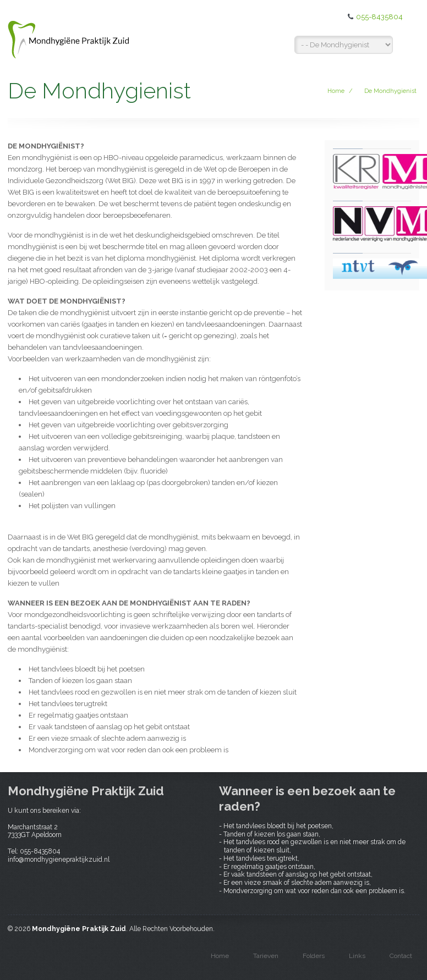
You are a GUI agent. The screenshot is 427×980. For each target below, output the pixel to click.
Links (357, 956)
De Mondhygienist (390, 91)
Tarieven (266, 956)
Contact (401, 956)
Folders (314, 956)
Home (336, 91)
